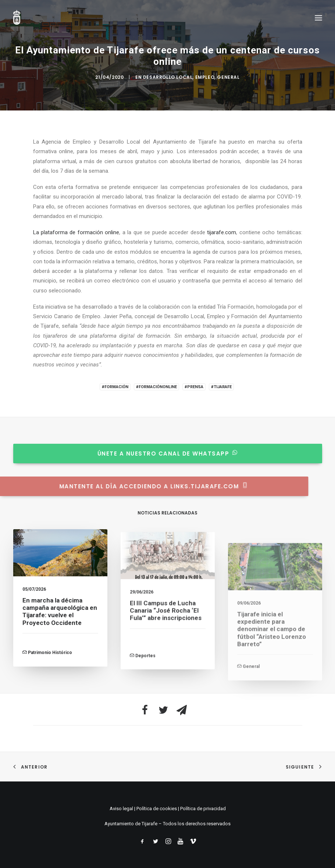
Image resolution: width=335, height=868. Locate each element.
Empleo (205, 77)
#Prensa (194, 387)
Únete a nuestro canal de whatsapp (158, 454)
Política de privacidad (203, 809)
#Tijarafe (221, 387)
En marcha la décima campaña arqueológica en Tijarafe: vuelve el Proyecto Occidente (60, 621)
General (228, 77)
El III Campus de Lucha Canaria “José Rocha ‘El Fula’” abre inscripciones (166, 640)
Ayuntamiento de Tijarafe (131, 824)
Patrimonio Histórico (50, 662)
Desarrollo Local (168, 77)
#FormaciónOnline (156, 387)
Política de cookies (157, 809)
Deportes (145, 685)
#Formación (115, 387)
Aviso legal (121, 809)
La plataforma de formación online (76, 232)
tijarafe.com (222, 232)
